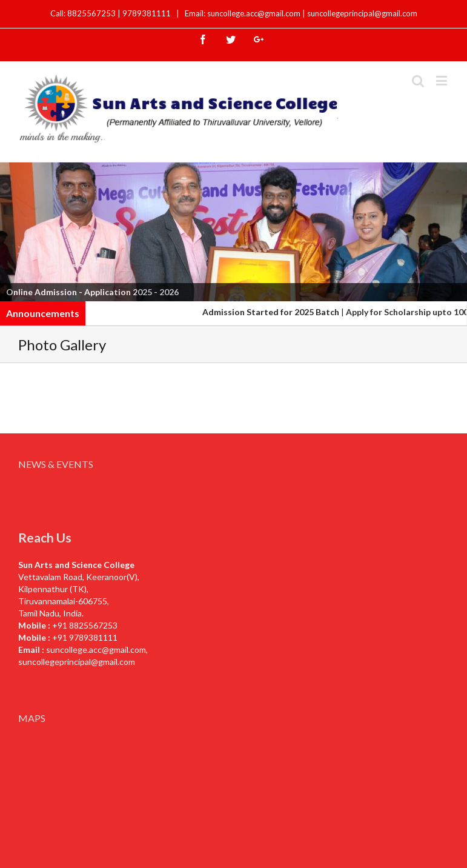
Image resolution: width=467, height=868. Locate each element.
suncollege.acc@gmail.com (96, 649)
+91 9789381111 (85, 637)
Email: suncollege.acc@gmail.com (243, 13)
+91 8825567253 (85, 625)
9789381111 (147, 13)
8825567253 (92, 13)
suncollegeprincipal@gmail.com (362, 13)
